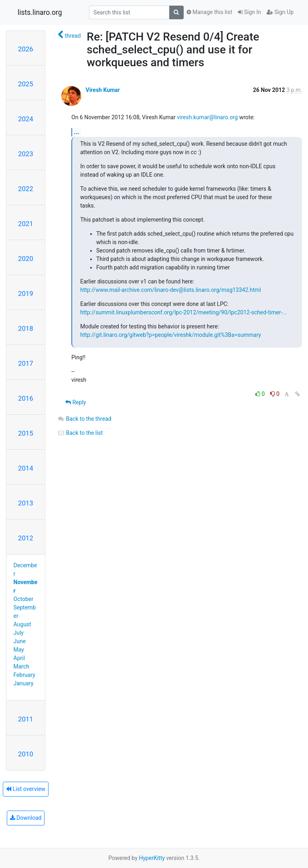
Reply (76, 402)
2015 (26, 433)
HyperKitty (152, 858)
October (23, 599)
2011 (26, 719)
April (19, 658)
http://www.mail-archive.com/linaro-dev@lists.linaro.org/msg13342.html (171, 290)
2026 (26, 49)
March (22, 666)
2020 (26, 259)
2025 (26, 84)
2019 (26, 293)
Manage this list (209, 12)
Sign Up (280, 12)
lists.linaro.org (40, 12)
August (22, 624)
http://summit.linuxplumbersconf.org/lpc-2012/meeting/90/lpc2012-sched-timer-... (183, 312)
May (19, 650)
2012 (26, 538)
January (24, 683)
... (77, 132)
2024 (26, 119)
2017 (26, 363)
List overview (26, 789)
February (24, 675)
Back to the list (80, 433)
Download (26, 818)
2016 (26, 398)
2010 (26, 754)
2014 (26, 468)
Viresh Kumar (102, 90)
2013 (26, 503)
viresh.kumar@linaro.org (207, 117)
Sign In (249, 12)
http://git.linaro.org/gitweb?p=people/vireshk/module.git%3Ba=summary (171, 335)
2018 (26, 328)
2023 (26, 154)
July (19, 633)
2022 (26, 189)
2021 (26, 224)
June (20, 641)
